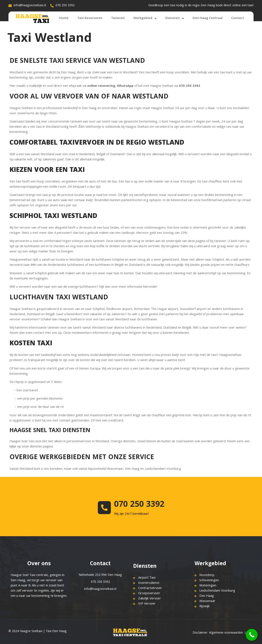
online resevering (101, 86)
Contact (238, 18)
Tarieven (118, 18)
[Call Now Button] (252, 635)
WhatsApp (125, 86)
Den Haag (132, 469)
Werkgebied (145, 18)
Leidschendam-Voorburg (163, 469)
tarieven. (220, 241)
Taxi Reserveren (90, 18)
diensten (36, 447)
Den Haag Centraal (208, 18)
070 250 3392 (139, 505)
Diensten (175, 18)
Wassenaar (115, 469)
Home (64, 18)
